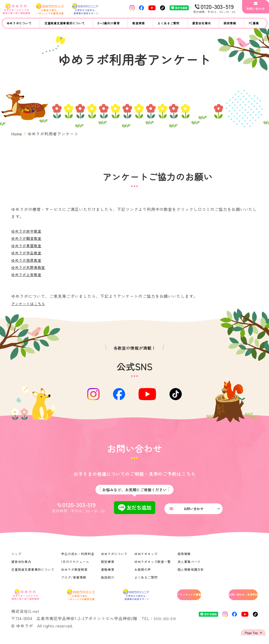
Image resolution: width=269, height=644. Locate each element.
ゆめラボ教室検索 (75, 573)
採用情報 (185, 557)
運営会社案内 (21, 565)
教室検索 (139, 23)
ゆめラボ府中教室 (28, 231)
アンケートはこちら (30, 303)
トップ (16, 557)
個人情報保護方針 (192, 573)
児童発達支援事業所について (33, 573)
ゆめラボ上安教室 (28, 274)
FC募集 (254, 23)
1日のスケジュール (76, 565)
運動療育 (108, 573)
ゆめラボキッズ (147, 557)
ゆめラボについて (115, 557)
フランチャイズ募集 (171, 599)
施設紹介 (108, 581)
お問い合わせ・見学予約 (235, 599)
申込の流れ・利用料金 (78, 557)
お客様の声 (143, 573)
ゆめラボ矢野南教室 (30, 267)
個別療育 (108, 565)
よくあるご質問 (168, 23)
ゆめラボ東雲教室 (28, 245)
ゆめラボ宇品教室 (28, 253)
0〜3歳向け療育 (108, 23)
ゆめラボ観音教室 (28, 238)
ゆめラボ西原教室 (28, 260)
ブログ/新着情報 (74, 581)
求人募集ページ (190, 565)
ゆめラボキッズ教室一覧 (153, 565)
